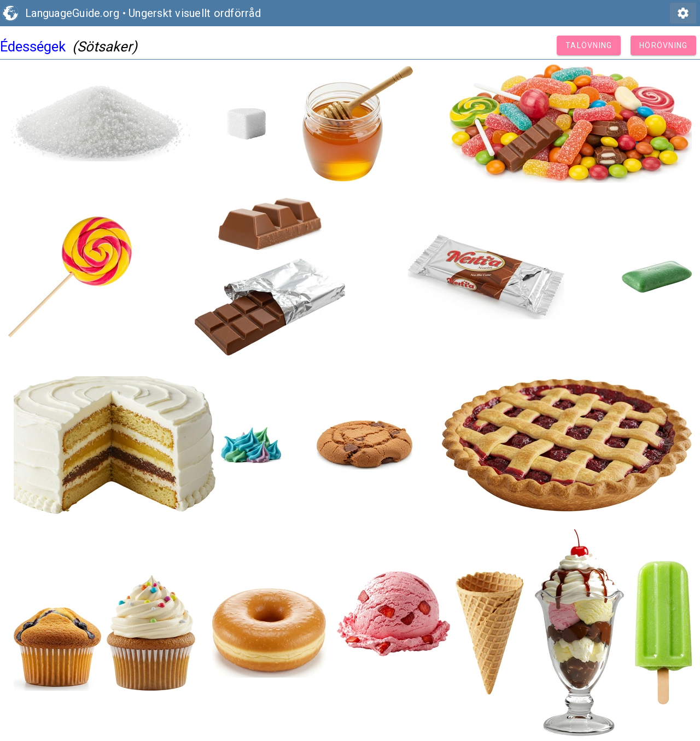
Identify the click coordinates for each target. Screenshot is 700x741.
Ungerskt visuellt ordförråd (195, 13)
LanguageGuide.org (72, 13)
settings (683, 13)
